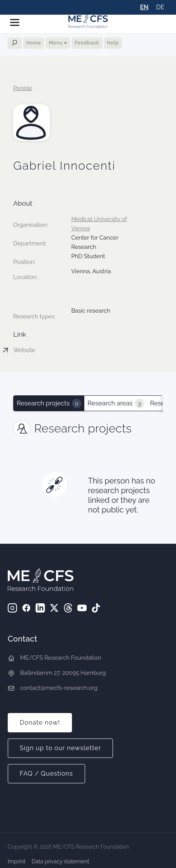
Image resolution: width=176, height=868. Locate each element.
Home (34, 43)
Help (113, 43)
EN (144, 7)
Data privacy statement (61, 861)
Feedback (87, 43)
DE (160, 7)
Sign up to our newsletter (60, 748)
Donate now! (40, 722)
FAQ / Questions (46, 774)
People (23, 88)
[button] (18, 22)
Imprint (17, 861)
